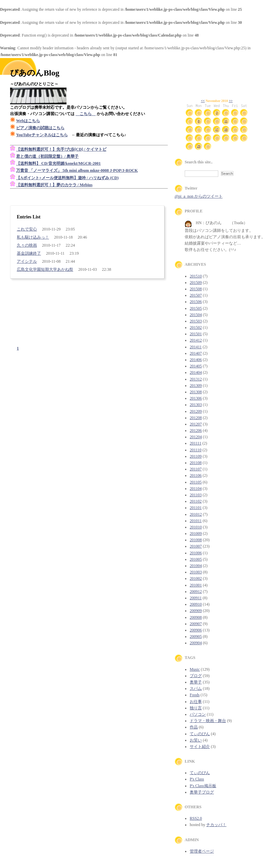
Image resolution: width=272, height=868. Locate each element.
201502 (196, 327)
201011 (196, 521)
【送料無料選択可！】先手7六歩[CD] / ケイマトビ (61, 149)
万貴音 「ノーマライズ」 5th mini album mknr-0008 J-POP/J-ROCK (77, 170)
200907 (196, 624)
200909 (196, 611)
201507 (196, 295)
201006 (196, 553)
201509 (196, 283)
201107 (196, 469)
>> (231, 101)
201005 (196, 559)
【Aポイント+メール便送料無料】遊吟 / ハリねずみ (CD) (67, 178)
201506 (196, 302)
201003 (196, 572)
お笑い (196, 740)
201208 (196, 418)
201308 (196, 392)
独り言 (196, 708)
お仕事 (196, 702)
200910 (196, 604)
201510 (196, 276)
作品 (194, 727)
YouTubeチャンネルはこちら (42, 135)
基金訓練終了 (29, 253)
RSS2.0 (196, 818)
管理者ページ (202, 851)
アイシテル (27, 261)
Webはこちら (28, 121)
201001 (196, 585)
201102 (196, 501)
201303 (196, 405)
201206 (196, 430)
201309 (196, 386)
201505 (196, 308)
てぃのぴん (200, 734)
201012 (196, 514)
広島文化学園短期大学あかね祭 (45, 269)
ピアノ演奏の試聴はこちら (40, 128)
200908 (196, 617)
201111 (196, 443)
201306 (196, 398)
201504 (196, 315)
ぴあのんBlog (35, 73)
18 (226, 129)
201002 (196, 578)
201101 (196, 508)
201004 (196, 566)
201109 (196, 456)
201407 (196, 353)
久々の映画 (27, 245)
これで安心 (27, 229)
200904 (196, 643)
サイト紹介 (200, 747)
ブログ (196, 676)
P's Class (197, 779)
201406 (196, 360)
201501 (196, 334)
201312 (196, 379)
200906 (196, 630)
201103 (196, 495)
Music (195, 669)
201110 (196, 450)
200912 (196, 592)
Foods (195, 695)
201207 (196, 424)
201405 (196, 366)
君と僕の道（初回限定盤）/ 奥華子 (47, 156)
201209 (196, 411)
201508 (196, 289)
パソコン (198, 714)
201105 (196, 482)
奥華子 (196, 682)
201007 (196, 546)
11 (226, 121)
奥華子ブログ (202, 792)
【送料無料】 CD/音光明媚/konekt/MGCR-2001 (58, 163)
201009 (196, 533)
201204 (196, 437)
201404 (196, 372)
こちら (86, 114)
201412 (196, 340)
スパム (196, 688)
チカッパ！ (216, 825)
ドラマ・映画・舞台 (208, 721)
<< (203, 101)
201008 (196, 540)
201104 (196, 489)
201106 (196, 475)
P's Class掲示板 (203, 786)
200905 (196, 636)
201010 (196, 527)
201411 (196, 347)
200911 (196, 598)
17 (217, 129)
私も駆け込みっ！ (33, 237)
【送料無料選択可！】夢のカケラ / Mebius (54, 185)
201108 (196, 463)
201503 (196, 321)
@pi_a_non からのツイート (199, 196)
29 (199, 146)
